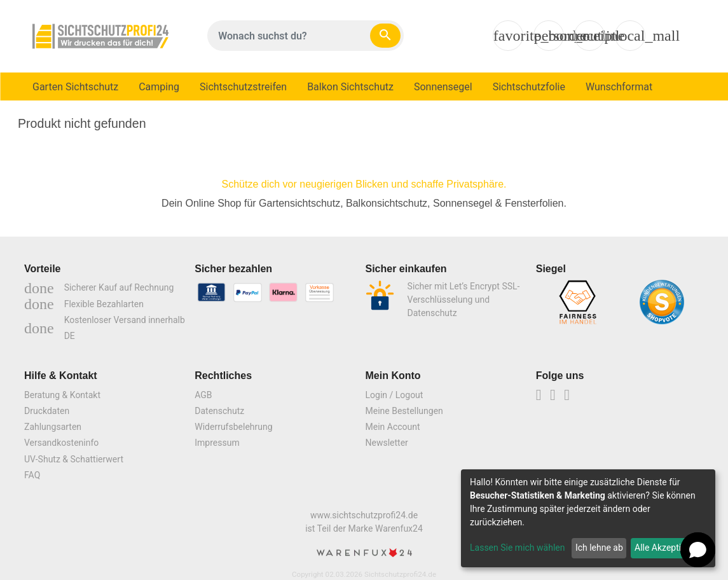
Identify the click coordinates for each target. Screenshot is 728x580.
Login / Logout (395, 395)
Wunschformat (619, 87)
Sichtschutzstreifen (243, 87)
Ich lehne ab (599, 548)
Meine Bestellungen (404, 411)
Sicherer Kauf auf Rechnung (99, 288)
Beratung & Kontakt (62, 395)
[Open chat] (698, 550)
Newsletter (387, 443)
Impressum (217, 443)
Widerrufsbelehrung (233, 427)
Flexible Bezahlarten (84, 304)
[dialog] (588, 518)
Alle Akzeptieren (666, 548)
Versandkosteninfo (61, 443)
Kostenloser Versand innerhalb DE (105, 328)
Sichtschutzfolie (529, 87)
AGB (203, 395)
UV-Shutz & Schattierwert (74, 459)
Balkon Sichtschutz (350, 87)
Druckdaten (47, 411)
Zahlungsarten (53, 427)
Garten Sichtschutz (75, 87)
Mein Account (393, 427)
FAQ (32, 475)
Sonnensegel (443, 87)
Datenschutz (219, 411)
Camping (159, 87)
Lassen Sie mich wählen (517, 548)
